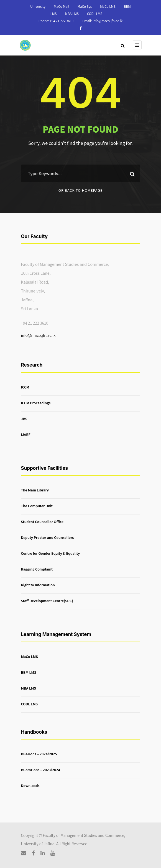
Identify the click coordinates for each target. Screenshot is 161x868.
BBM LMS (29, 673)
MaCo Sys (85, 7)
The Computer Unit (37, 506)
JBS (24, 419)
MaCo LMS (108, 7)
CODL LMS (95, 14)
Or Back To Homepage (81, 191)
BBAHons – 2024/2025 (39, 754)
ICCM (25, 387)
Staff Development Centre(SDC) (47, 601)
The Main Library (35, 491)
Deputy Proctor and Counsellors (48, 538)
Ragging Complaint (37, 570)
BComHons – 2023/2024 (41, 770)
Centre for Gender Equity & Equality (51, 554)
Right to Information (38, 586)
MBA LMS (72, 14)
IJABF (26, 435)
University (38, 7)
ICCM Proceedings (36, 403)
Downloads (30, 786)
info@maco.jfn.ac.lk (38, 336)
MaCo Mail (62, 7)
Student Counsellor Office (42, 522)
